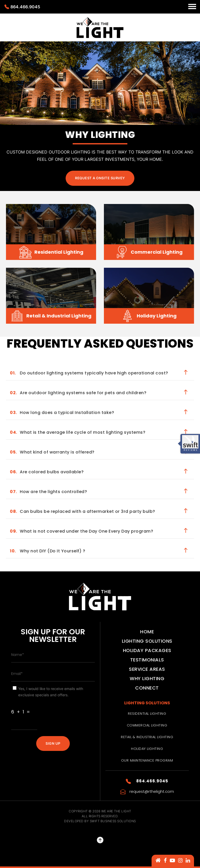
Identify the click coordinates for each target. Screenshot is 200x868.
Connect (147, 688)
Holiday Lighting (147, 749)
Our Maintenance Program (147, 760)
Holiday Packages (147, 650)
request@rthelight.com (147, 791)
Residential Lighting (147, 714)
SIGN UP (53, 743)
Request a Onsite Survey (100, 178)
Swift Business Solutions (113, 821)
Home (147, 632)
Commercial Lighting (147, 725)
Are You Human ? (29, 702)
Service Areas (147, 669)
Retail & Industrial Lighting (147, 737)
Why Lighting (147, 678)
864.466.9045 (22, 7)
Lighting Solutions (147, 641)
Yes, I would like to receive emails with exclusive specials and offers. (51, 692)
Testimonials (147, 660)
